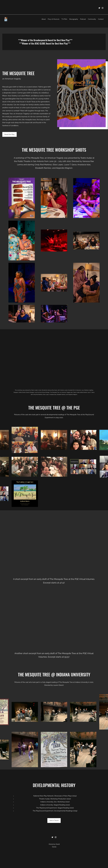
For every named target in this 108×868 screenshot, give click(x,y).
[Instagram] (103, 8)
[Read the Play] (9, 134)
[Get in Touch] (54, 821)
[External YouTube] (54, 361)
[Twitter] (99, 8)
